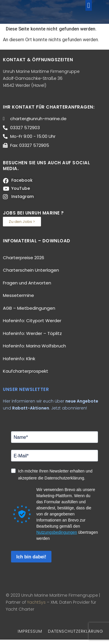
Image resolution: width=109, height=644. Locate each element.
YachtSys (36, 606)
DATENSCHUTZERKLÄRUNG (76, 635)
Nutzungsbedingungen (57, 537)
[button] (89, 7)
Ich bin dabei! (31, 561)
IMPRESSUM (30, 635)
